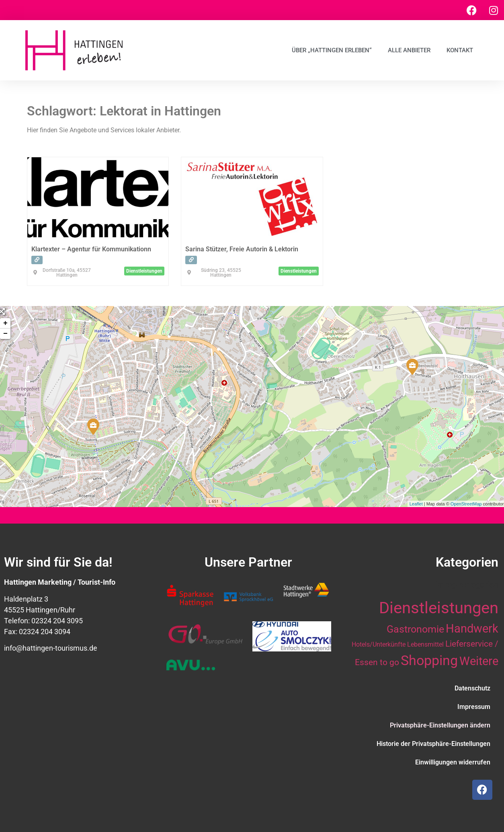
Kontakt (460, 50)
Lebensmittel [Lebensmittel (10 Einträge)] (425, 644)
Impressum (474, 707)
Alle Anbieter (409, 50)
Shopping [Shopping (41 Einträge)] (429, 660)
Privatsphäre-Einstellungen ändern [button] (440, 725)
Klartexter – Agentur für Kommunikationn (91, 249)
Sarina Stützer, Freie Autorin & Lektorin (242, 249)
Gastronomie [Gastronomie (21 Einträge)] (415, 629)
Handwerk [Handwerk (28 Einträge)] (472, 629)
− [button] (5, 334)
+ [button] (5, 323)
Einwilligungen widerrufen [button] (453, 762)
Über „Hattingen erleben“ (332, 50)
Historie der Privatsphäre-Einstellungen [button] (433, 744)
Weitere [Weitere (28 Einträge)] (479, 661)
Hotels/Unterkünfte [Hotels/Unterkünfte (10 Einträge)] (379, 644)
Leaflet (416, 504)
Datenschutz (472, 688)
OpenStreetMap (466, 504)
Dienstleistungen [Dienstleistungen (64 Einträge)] (439, 608)
